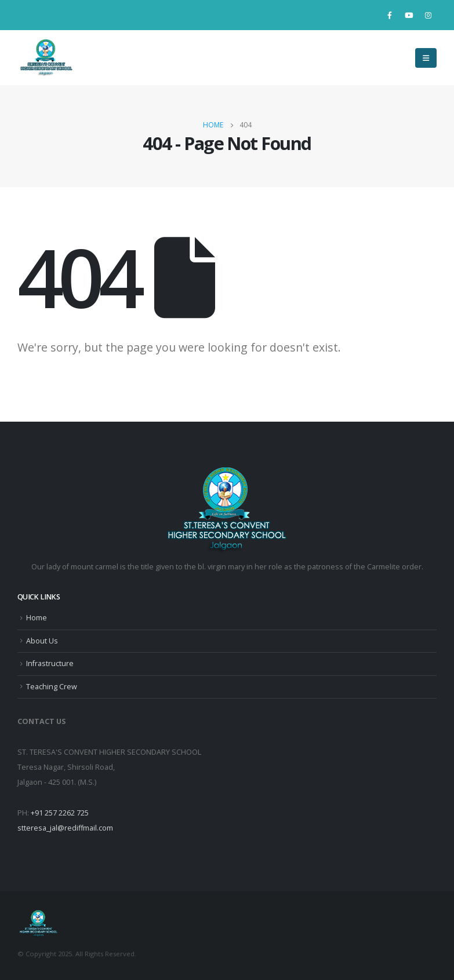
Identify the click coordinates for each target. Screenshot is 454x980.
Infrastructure (50, 663)
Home (37, 618)
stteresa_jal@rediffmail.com (65, 828)
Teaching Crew (52, 687)
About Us (42, 641)
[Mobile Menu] (426, 58)
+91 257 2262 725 (60, 813)
